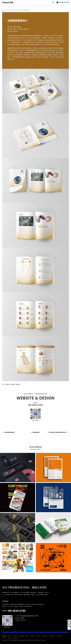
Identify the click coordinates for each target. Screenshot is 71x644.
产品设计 (4, 638)
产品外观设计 (52, 636)
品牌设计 (9, 636)
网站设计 (27, 636)
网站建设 (22, 636)
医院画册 (13, 384)
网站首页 (6, 10)
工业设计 (10, 638)
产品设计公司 (45, 636)
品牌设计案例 (17, 10)
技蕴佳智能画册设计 (10, 432)
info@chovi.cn (23, 620)
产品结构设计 (59, 636)
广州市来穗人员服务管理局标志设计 (57, 432)
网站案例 (11, 10)
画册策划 (18, 384)
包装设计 (38, 636)
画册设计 (8, 384)
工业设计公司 (16, 638)
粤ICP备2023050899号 (35, 640)
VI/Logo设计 (16, 636)
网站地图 (44, 640)
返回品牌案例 (36, 432)
